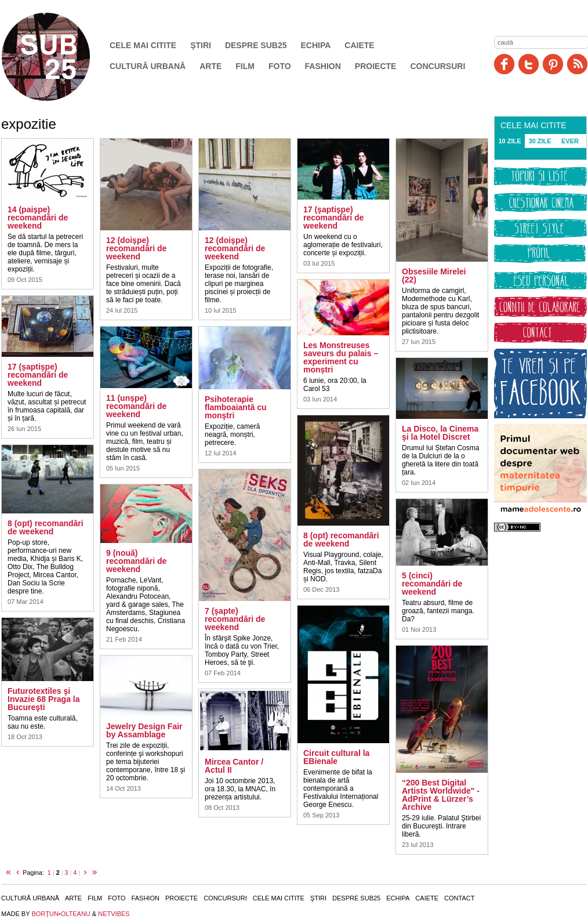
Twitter (529, 64)
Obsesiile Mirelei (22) (434, 276)
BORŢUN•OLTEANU (61, 914)
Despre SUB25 (256, 45)
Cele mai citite (143, 45)
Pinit (553, 64)
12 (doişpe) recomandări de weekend (136, 248)
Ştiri (201, 45)
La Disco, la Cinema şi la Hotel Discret (440, 433)
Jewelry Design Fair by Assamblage (144, 730)
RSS (577, 64)
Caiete (359, 45)
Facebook (504, 64)
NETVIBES (114, 914)
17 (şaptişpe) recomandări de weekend (38, 375)
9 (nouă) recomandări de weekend (136, 561)
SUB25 (59, 57)
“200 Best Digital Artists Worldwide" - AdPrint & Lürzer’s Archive (441, 795)
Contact (459, 898)
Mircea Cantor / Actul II (234, 766)
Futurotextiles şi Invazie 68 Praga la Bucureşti (44, 699)
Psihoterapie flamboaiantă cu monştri (236, 407)
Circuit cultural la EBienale (336, 757)
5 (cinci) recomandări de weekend (432, 584)
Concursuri (438, 66)
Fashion (323, 66)
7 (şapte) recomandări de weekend (235, 619)
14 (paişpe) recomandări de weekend (38, 218)
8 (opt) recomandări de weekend (46, 527)
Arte (210, 66)
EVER (570, 141)
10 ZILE (509, 141)
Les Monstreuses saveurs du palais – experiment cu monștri (341, 357)
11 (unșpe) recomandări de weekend (136, 406)
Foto (280, 66)
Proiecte (376, 66)
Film (245, 66)
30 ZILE (540, 141)
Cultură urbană (148, 66)
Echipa (316, 45)
